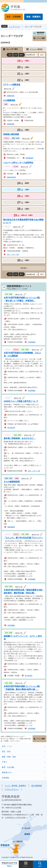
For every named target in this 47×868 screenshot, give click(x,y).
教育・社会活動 (8, 767)
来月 (21, 55)
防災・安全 (6, 751)
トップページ (14, 27)
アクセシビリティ (12, 789)
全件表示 (24, 268)
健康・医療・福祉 (9, 757)
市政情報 (5, 778)
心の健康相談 (9, 100)
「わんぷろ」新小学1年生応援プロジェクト (23, 538)
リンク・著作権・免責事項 (15, 786)
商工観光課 (11, 428)
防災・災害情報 (14, 17)
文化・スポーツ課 (13, 254)
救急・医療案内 (33, 17)
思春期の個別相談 (11, 134)
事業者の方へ (7, 772)
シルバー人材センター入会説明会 (18, 163)
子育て (5, 762)
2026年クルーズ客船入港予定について (21, 401)
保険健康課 (11, 124)
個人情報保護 (37, 786)
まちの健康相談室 (12, 482)
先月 (10, 55)
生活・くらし (7, 746)
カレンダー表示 (12, 49)
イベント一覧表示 (36, 49)
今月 (16, 55)
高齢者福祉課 (11, 177)
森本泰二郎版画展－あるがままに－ (20, 438)
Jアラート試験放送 (12, 85)
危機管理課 (11, 96)
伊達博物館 (32, 342)
